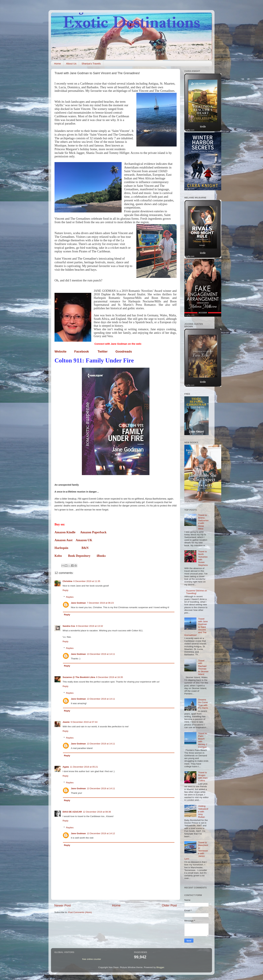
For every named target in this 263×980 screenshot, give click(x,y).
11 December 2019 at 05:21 (84, 767)
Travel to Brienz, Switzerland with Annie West (203, 522)
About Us (71, 64)
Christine (68, 581)
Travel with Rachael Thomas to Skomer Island (203, 667)
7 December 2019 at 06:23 (100, 603)
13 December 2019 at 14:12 (101, 833)
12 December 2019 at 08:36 (97, 812)
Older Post (169, 905)
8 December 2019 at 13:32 (90, 626)
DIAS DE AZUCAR (72, 812)
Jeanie (66, 722)
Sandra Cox (69, 626)
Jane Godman (78, 603)
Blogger (160, 967)
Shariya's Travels (91, 64)
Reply (65, 590)
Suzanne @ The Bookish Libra (79, 677)
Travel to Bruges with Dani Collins (203, 777)
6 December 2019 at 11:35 (87, 581)
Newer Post (63, 905)
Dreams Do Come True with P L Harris (203, 704)
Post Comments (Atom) (80, 912)
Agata (66, 767)
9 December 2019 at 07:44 (84, 722)
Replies (70, 597)
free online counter (92, 959)
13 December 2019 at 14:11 (101, 654)
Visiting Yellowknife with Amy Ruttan (203, 812)
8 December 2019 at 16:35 (110, 677)
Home (58, 64)
